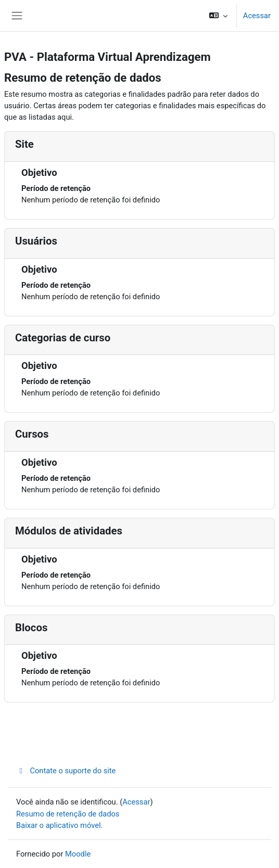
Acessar (257, 16)
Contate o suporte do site (66, 771)
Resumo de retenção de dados (68, 814)
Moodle (78, 854)
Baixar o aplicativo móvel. (60, 825)
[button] (218, 16)
